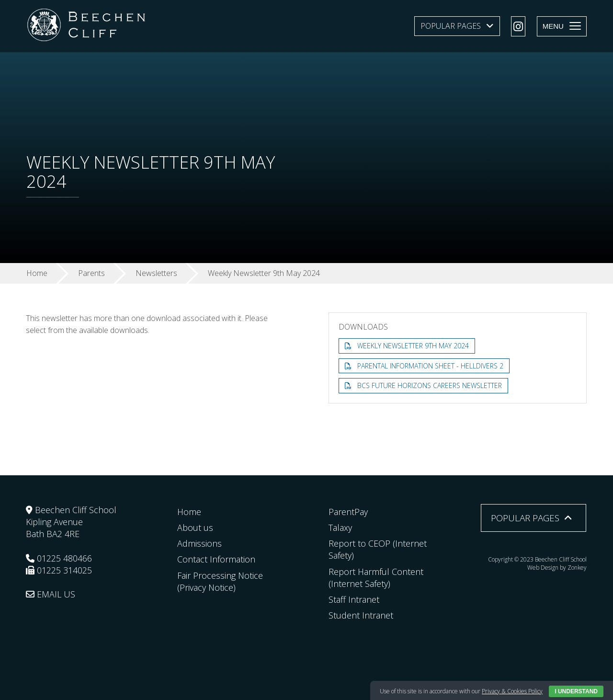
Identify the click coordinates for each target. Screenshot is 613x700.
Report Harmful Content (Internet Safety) (376, 578)
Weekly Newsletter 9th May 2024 (413, 346)
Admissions (199, 543)
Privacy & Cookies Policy (512, 691)
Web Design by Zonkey (557, 568)
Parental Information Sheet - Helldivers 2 (430, 366)
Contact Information (216, 559)
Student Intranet (361, 615)
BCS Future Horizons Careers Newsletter (430, 385)
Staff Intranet (354, 599)
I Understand (576, 691)
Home (189, 512)
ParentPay (348, 512)
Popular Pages (451, 26)
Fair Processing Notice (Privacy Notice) (220, 581)
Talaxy (340, 528)
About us (195, 528)
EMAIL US (51, 594)
